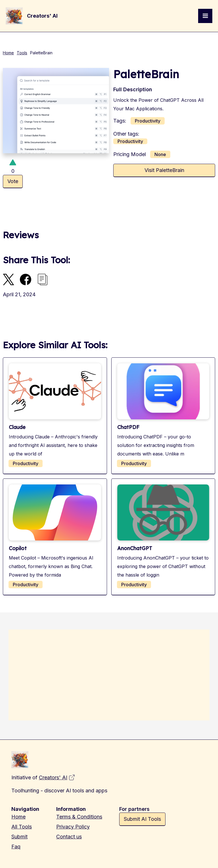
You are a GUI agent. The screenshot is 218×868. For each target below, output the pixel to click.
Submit (19, 837)
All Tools (22, 827)
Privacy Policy (73, 827)
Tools (22, 53)
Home (8, 53)
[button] (205, 16)
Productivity (148, 121)
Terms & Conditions (79, 817)
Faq (16, 847)
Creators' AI (53, 777)
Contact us (69, 837)
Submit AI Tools (142, 819)
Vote (13, 181)
